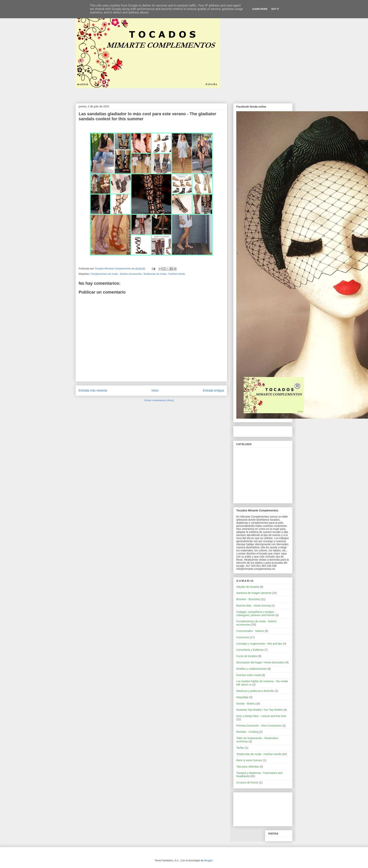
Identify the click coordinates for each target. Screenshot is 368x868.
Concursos (243, 637)
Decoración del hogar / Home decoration (260, 662)
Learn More (260, 9)
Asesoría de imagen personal (254, 593)
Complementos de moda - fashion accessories (116, 274)
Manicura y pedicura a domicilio (255, 691)
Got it (275, 9)
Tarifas (240, 748)
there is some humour (249, 760)
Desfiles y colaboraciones (252, 669)
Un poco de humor (247, 783)
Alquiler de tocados (248, 587)
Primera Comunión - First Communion (259, 726)
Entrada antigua (213, 390)
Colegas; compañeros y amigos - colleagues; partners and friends (256, 614)
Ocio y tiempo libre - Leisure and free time (261, 716)
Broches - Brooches (248, 599)
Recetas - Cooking (247, 732)
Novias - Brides (245, 704)
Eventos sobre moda (249, 675)
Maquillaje (242, 697)
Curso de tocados (247, 656)
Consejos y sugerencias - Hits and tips (259, 644)
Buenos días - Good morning (254, 606)
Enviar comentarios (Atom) (159, 400)
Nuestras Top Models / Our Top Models (260, 710)
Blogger (208, 860)
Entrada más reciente (93, 390)
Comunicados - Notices (250, 631)
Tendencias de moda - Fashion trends (164, 274)
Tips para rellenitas (248, 767)
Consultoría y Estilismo (250, 650)
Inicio (155, 390)
